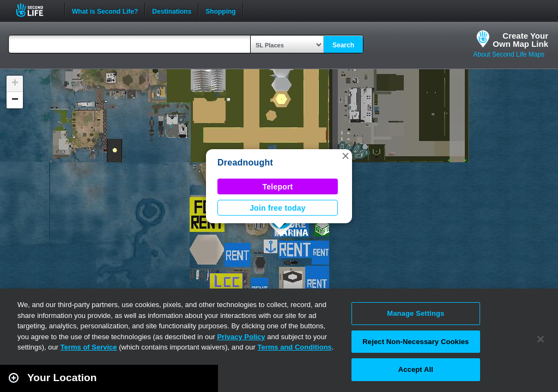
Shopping (220, 10)
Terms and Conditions (295, 347)
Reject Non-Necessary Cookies (416, 342)
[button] (345, 156)
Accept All (416, 369)
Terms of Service (89, 347)
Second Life (36, 10)
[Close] (541, 339)
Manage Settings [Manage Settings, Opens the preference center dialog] (416, 313)
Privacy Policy (241, 337)
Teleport (278, 187)
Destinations (172, 10)
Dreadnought (245, 163)
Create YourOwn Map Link (520, 40)
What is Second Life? (105, 10)
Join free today (278, 208)
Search (343, 45)
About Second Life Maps (509, 54)
